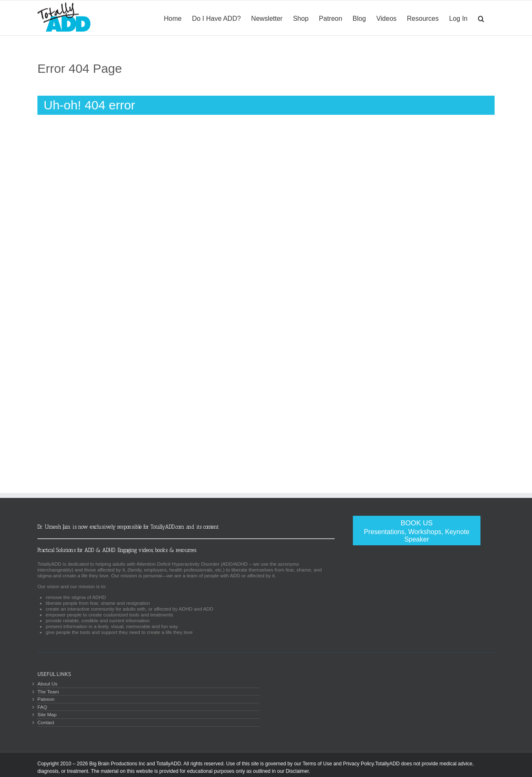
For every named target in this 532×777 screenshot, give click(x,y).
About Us (47, 684)
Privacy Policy (358, 764)
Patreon (46, 699)
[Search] (481, 18)
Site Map (47, 714)
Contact (46, 722)
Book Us (417, 531)
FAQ (42, 707)
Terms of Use (317, 764)
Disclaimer (297, 771)
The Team (48, 692)
